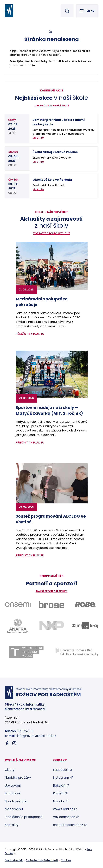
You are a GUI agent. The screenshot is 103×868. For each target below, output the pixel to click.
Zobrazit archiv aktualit (52, 233)
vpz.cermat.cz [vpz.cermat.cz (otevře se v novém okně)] (64, 817)
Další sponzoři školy (51, 591)
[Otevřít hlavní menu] (87, 11)
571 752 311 (25, 731)
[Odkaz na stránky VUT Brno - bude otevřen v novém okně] (26, 652)
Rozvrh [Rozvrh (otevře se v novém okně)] (58, 793)
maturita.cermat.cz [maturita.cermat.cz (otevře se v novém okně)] (68, 825)
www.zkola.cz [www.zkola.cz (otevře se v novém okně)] (63, 809)
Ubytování (13, 786)
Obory (10, 770)
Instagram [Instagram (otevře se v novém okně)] (61, 778)
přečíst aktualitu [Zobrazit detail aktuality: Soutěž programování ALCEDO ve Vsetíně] (30, 555)
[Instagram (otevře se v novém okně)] (14, 744)
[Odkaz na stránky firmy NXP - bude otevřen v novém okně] (51, 626)
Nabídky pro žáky (18, 778)
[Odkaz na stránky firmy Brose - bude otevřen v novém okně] (51, 605)
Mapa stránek (14, 860)
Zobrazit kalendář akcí (51, 106)
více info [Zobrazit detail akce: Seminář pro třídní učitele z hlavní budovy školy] (38, 138)
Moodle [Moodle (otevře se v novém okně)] (59, 801)
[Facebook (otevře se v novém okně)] (7, 744)
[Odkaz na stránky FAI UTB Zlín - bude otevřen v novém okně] (77, 652)
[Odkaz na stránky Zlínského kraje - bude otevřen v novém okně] (85, 626)
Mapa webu (14, 809)
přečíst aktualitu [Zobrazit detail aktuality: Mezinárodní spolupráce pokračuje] (30, 334)
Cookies (66, 860)
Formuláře (13, 793)
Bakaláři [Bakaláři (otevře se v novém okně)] (59, 786)
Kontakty (12, 825)
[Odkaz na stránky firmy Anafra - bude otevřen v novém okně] (18, 626)
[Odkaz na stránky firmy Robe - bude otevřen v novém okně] (85, 605)
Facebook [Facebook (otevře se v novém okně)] (61, 770)
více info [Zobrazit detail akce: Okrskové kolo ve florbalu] (38, 189)
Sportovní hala (16, 801)
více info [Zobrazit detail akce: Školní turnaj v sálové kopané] (38, 162)
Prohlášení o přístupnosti (24, 817)
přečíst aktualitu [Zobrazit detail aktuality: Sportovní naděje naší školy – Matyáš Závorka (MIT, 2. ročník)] (30, 442)
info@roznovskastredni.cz (37, 736)
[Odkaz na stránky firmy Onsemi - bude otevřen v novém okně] (18, 604)
